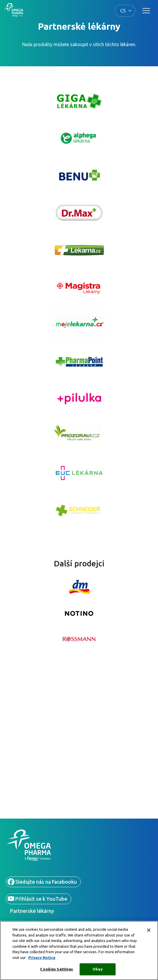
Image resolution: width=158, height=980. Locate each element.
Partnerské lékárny (32, 911)
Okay (98, 969)
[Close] (149, 930)
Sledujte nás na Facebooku (46, 882)
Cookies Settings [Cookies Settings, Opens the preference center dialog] (57, 969)
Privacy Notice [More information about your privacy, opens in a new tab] (42, 958)
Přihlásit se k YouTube (41, 899)
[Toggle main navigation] (146, 11)
